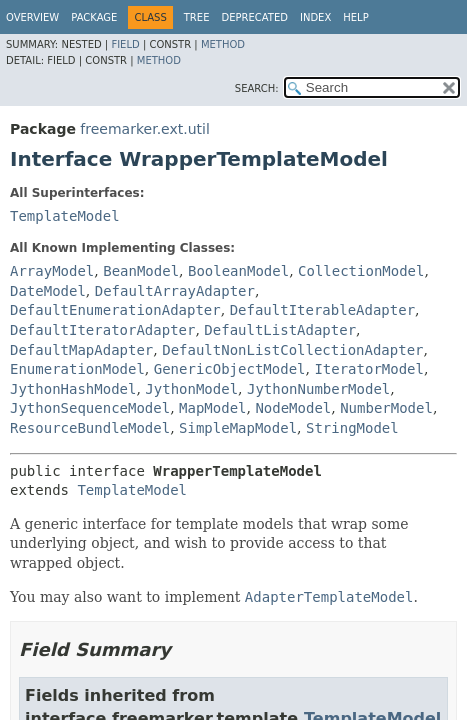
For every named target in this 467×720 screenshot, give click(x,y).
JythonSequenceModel (90, 408)
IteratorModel (369, 369)
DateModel (48, 291)
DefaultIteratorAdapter (102, 330)
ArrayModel (52, 271)
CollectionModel (361, 271)
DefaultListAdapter (280, 330)
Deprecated (254, 17)
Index (315, 17)
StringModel (352, 428)
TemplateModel (65, 216)
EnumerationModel (77, 369)
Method (223, 44)
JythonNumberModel (318, 389)
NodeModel (293, 408)
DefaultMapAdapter (81, 350)
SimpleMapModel (238, 428)
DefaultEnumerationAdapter (115, 310)
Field (125, 44)
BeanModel (141, 271)
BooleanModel (238, 271)
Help (355, 17)
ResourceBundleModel (90, 428)
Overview (32, 17)
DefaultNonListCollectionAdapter (292, 350)
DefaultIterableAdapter (322, 310)
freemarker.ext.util (144, 129)
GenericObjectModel (230, 369)
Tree (197, 17)
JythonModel (191, 389)
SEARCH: (257, 88)
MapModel (212, 408)
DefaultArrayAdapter (175, 291)
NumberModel (386, 408)
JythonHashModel (73, 389)
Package (94, 17)
